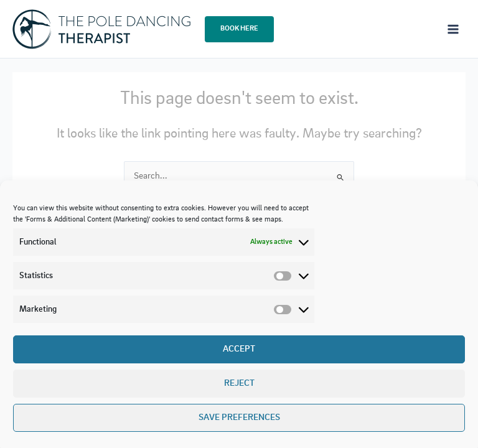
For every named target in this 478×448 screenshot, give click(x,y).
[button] (239, 29)
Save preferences (239, 418)
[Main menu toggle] (453, 29)
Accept (239, 349)
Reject (239, 384)
